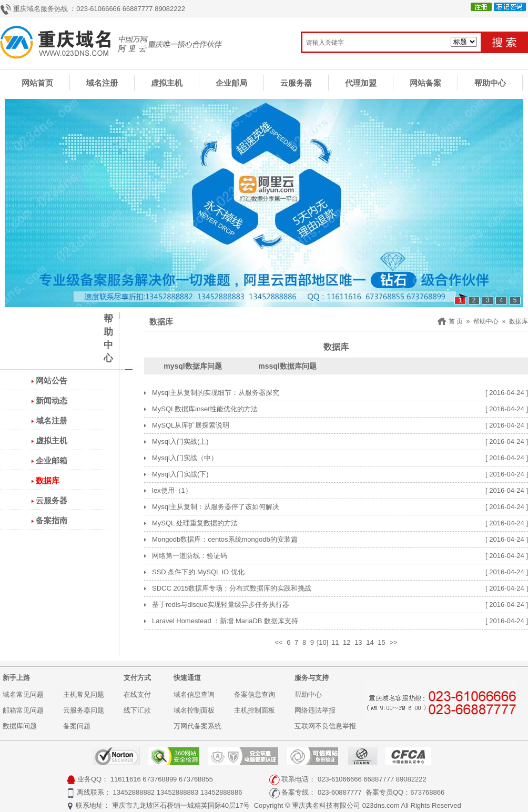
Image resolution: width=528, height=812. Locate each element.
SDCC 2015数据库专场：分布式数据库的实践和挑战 (232, 588)
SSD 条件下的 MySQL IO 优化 (198, 572)
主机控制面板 (255, 710)
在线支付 (137, 694)
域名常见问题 (23, 694)
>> (393, 642)
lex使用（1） (172, 490)
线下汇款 (137, 710)
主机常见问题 (84, 694)
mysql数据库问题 (192, 366)
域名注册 (102, 83)
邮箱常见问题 (23, 710)
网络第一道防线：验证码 (190, 556)
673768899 (160, 779)
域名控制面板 (194, 710)
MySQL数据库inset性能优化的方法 (205, 409)
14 (370, 642)
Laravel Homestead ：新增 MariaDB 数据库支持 (225, 621)
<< (278, 642)
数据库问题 (20, 726)
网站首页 (37, 83)
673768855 (196, 779)
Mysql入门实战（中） (185, 458)
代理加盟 (361, 83)
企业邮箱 (52, 460)
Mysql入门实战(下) (180, 474)
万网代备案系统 (197, 726)
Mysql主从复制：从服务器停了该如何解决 (216, 507)
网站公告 (52, 380)
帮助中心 (490, 83)
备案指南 (52, 520)
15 (381, 642)
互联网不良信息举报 (325, 726)
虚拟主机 (167, 83)
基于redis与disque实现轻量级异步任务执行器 (221, 605)
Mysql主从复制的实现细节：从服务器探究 (216, 393)
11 (335, 642)
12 (347, 642)
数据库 (48, 480)
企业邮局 (231, 83)
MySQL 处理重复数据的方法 (195, 523)
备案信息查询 (255, 694)
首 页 (456, 321)
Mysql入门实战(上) (180, 441)
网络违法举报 (315, 710)
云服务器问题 (84, 710)
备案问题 (77, 726)
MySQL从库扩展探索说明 (191, 425)
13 (358, 642)
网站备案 (425, 83)
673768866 (427, 792)
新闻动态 (52, 400)
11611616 (126, 779)
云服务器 (296, 83)
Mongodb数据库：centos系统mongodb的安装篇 (225, 539)
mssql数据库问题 (287, 366)
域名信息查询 (194, 694)
